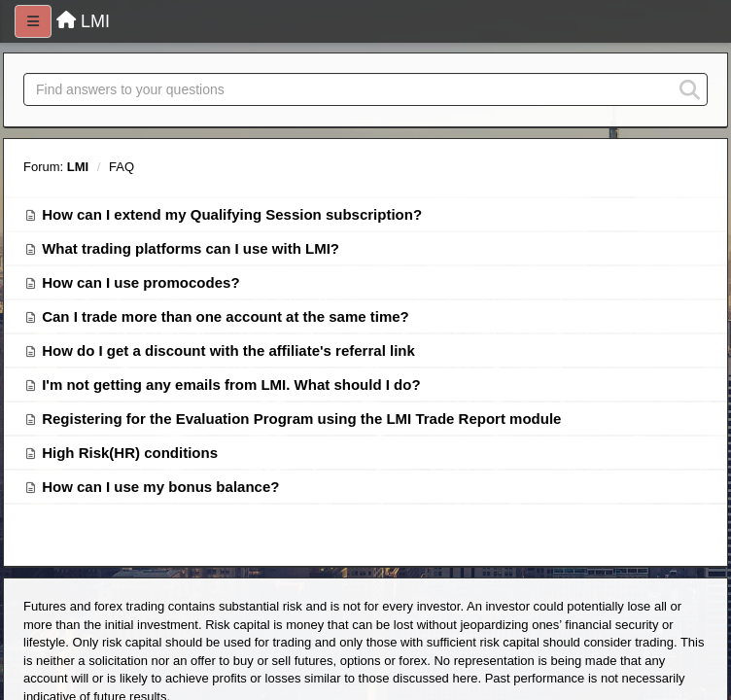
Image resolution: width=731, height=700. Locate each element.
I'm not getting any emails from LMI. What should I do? (231, 385)
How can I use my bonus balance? (160, 487)
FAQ (122, 167)
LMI (78, 167)
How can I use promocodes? (140, 282)
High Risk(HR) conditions (130, 453)
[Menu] (33, 21)
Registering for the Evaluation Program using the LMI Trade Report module (301, 419)
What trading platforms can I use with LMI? (191, 248)
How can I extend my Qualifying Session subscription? (232, 214)
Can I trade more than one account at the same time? (226, 316)
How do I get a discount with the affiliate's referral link (228, 350)
